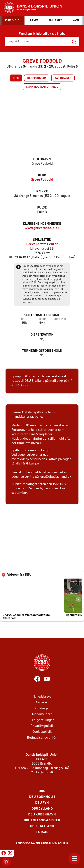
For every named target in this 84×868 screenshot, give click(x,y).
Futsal (42, 832)
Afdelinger (42, 708)
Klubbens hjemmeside (42, 224)
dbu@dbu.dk (44, 773)
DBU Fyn (42, 803)
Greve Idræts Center (42, 244)
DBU (42, 791)
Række (42, 192)
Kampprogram (37, 78)
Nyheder (42, 703)
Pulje (42, 208)
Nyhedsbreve (42, 697)
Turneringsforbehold (42, 351)
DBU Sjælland (42, 826)
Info (16, 78)
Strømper (60, 319)
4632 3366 (20, 385)
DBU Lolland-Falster (42, 820)
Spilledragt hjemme (42, 315)
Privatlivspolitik (42, 726)
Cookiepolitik (42, 732)
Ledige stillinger (42, 720)
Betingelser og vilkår (42, 738)
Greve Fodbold (42, 180)
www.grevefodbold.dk (42, 228)
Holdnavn (42, 159)
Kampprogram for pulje (42, 87)
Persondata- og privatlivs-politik (42, 844)
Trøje (24, 319)
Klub (42, 175)
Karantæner (63, 78)
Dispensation (42, 335)
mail (53, 381)
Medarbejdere (42, 714)
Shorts (42, 319)
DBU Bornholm (42, 797)
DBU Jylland (42, 809)
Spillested (42, 240)
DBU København (42, 815)
